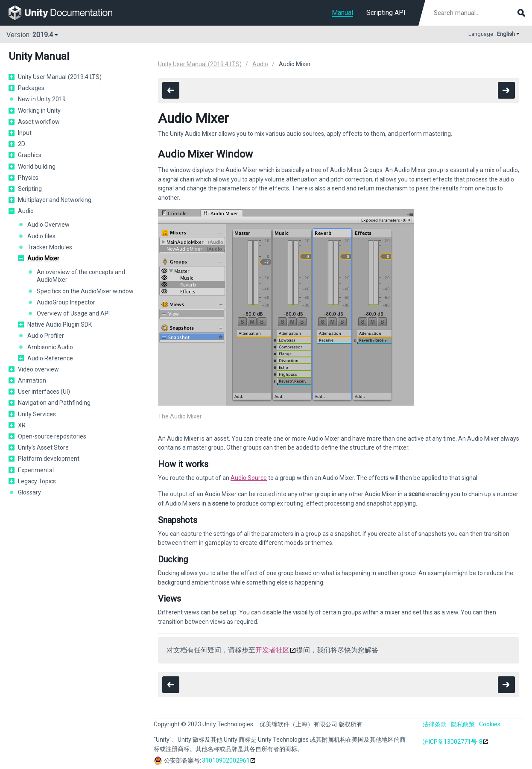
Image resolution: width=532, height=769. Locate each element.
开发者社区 (272, 650)
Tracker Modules (50, 247)
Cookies (490, 724)
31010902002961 (226, 760)
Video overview (38, 369)
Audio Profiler (46, 336)
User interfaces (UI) (44, 392)
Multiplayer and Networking (55, 200)
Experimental (36, 470)
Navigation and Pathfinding (54, 403)
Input (25, 133)
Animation (32, 380)
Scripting (30, 189)
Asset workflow (39, 122)
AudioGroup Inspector (66, 302)
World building (37, 167)
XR (22, 425)
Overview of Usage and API (73, 313)
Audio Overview (48, 225)
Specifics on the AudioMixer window (85, 291)
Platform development (49, 459)
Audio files (41, 236)
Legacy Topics (37, 481)
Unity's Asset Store (43, 447)
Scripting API (386, 13)
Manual (342, 13)
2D (22, 144)
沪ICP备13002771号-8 (453, 742)
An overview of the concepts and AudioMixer (81, 276)
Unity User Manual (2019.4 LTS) (60, 77)
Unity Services (37, 414)
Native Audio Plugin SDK (60, 325)
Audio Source (249, 478)
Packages (31, 88)
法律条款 (435, 724)
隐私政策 (463, 724)
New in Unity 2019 (42, 99)
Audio (26, 211)
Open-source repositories (52, 436)
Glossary (29, 492)
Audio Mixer (43, 258)
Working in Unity (39, 111)
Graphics (30, 155)
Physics (28, 178)
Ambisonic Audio (50, 347)
